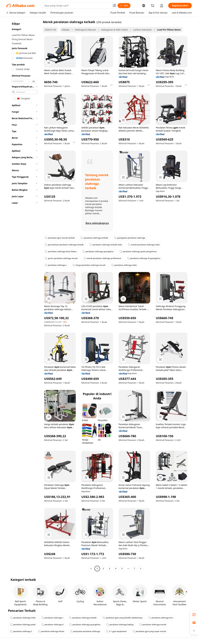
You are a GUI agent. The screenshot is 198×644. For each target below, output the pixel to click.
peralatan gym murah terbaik (60, 238)
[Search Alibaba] (77, 6)
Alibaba (66, 30)
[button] (114, 6)
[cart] (153, 6)
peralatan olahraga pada (23, 625)
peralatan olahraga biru (161, 618)
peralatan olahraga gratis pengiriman (138, 252)
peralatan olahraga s (56, 265)
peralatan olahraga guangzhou (98, 252)
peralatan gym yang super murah (149, 631)
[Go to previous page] (91, 569)
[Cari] (124, 6)
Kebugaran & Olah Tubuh (115, 30)
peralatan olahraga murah (153, 625)
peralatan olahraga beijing (120, 625)
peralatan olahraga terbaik (94, 238)
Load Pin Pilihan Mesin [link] (169, 30)
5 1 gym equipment (116, 631)
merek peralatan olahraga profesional (102, 258)
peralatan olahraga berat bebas (61, 252)
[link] (194, 615)
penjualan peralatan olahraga (85, 631)
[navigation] (24, 296)
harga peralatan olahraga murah (89, 265)
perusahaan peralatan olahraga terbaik (64, 245)
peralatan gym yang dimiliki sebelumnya (123, 618)
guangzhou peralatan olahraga (130, 238)
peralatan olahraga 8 (52, 625)
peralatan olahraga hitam (51, 631)
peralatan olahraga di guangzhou (144, 258)
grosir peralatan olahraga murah (61, 258)
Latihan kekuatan (142, 30)
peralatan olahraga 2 (21, 631)
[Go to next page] (141, 569)
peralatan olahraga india (124, 265)
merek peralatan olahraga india (144, 245)
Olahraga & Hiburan (85, 30)
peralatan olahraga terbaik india (106, 245)
